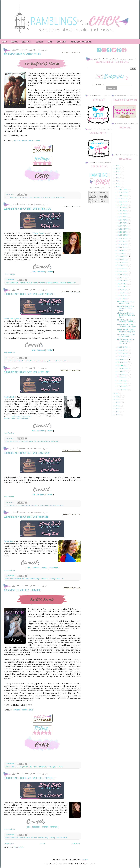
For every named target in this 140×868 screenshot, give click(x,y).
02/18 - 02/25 (123, 371)
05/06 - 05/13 (123, 293)
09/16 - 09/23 (123, 235)
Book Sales (62, 42)
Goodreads (53, 568)
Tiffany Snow (38, 233)
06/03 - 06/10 (123, 281)
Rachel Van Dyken (11, 319)
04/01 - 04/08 (123, 353)
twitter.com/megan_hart (21, 416)
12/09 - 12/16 (123, 199)
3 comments (10, 576)
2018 (118, 187)
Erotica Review (43, 767)
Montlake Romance (52, 283)
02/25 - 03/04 (123, 368)
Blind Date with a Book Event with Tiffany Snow (27, 209)
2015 (118, 399)
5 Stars (12, 767)
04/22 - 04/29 (123, 299)
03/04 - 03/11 (123, 365)
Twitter (50, 272)
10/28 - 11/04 (123, 217)
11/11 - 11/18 (123, 211)
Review (62, 197)
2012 (118, 409)
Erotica (41, 441)
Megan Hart (9, 397)
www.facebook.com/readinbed (16, 419)
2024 (118, 169)
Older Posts (76, 843)
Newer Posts (9, 843)
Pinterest (53, 827)
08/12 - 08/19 (123, 250)
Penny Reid (9, 541)
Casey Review (24, 197)
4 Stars (12, 197)
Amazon (17, 141)
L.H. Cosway (51, 579)
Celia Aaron (33, 767)
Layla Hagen (60, 505)
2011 (118, 412)
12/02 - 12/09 (123, 202)
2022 (118, 175)
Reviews (14, 42)
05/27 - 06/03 (123, 284)
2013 (118, 406)
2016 (118, 396)
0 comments (10, 194)
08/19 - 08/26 (123, 247)
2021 (118, 178)
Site (34, 272)
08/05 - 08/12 (123, 253)
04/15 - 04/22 (123, 347)
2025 (118, 166)
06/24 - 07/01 (123, 271)
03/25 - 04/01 (123, 356)
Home (43, 843)
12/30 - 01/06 (123, 189)
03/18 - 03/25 (123, 359)
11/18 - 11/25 (123, 208)
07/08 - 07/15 (123, 265)
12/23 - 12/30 (123, 192)
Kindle (25, 141)
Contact (39, 42)
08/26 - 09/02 (123, 244)
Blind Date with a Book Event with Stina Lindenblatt (30, 778)
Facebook (41, 272)
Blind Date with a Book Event (28, 283)
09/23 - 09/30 (123, 232)
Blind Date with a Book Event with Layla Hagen (27, 453)
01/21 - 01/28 (123, 383)
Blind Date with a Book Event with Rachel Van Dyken (30, 294)
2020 (118, 181)
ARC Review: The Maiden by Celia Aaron (22, 590)
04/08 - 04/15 (123, 350)
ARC (17, 197)
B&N (31, 141)
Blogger (85, 859)
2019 (118, 184)
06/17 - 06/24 (123, 274)
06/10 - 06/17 (123, 277)
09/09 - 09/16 (123, 238)
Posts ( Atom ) (19, 847)
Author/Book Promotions (81, 42)
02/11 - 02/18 (123, 374)
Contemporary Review (37, 197)
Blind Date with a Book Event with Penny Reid (26, 517)
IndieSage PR (53, 767)
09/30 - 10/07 (123, 229)
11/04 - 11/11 (123, 214)
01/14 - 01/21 (123, 387)
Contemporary (43, 361)
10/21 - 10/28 (123, 220)
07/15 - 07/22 (123, 262)
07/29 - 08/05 (123, 256)
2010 (118, 415)
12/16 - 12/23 (123, 196)
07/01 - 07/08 (123, 268)
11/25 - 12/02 (123, 205)
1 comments (10, 358)
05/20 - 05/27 (123, 287)
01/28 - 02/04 (123, 380)
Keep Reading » (9, 274)
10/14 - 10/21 (123, 223)
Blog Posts (27, 42)
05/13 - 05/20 (123, 290)
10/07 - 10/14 (123, 226)
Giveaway (42, 283)
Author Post (14, 283)
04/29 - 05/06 (123, 296)
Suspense (63, 283)
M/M (46, 197)
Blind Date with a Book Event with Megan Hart (27, 372)
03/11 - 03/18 (123, 362)
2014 (118, 403)
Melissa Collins (54, 197)
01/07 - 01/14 (123, 390)
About (50, 42)
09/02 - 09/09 (123, 241)
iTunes (37, 141)
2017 (118, 393)
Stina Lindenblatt (62, 838)
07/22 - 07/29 (123, 259)
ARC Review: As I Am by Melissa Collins (22, 54)
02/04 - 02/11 (123, 377)
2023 (118, 172)
